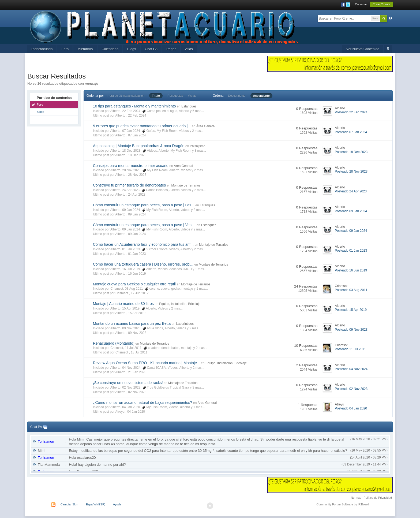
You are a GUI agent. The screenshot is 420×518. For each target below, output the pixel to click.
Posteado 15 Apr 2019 (351, 310)
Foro (65, 49)
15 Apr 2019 (137, 313)
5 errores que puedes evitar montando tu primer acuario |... (142, 126)
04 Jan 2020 (136, 412)
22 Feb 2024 (137, 115)
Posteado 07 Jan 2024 (351, 132)
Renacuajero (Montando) (114, 343)
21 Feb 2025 (137, 372)
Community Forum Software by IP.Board (343, 504)
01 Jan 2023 (137, 254)
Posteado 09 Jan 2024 (351, 211)
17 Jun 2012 (140, 293)
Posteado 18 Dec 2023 (351, 152)
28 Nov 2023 (137, 175)
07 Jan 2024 (137, 135)
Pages (171, 49)
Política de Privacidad (378, 498)
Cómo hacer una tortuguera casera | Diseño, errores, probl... (143, 264)
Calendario (110, 49)
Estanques (189, 106)
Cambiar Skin (69, 504)
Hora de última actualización (126, 96)
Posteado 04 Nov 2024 (351, 369)
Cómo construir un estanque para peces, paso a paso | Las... (144, 205)
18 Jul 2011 (139, 352)
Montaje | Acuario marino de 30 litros (123, 304)
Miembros (85, 49)
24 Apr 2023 (137, 195)
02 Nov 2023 (137, 392)
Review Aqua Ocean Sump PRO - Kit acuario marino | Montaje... (147, 363)
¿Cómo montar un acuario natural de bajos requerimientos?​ (142, 403)
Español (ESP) (96, 504)
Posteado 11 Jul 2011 (350, 349)
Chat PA (151, 49)
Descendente (237, 96)
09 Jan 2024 (137, 214)
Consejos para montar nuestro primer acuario (131, 166)
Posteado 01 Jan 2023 (351, 251)
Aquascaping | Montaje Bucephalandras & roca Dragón (139, 146)
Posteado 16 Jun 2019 (351, 270)
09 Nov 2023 (137, 333)
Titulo (156, 96)
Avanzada (391, 18)
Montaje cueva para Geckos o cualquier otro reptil (134, 284)
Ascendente (261, 96)
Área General (206, 126)
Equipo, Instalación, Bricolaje (180, 304)
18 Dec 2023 (137, 155)
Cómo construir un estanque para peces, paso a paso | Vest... (144, 225)
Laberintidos (185, 324)
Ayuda (117, 504)
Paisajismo (198, 146)
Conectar (361, 4)
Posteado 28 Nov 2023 (351, 172)
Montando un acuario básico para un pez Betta (132, 323)
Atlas (189, 49)
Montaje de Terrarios (186, 185)
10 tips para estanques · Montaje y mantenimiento (134, 106)
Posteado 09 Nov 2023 (351, 330)
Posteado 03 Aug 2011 (351, 290)
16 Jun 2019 (137, 274)
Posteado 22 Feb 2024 (351, 112)
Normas (356, 498)
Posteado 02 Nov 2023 (351, 389)
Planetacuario (42, 49)
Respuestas (175, 96)
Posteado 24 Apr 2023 (351, 191)
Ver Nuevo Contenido (363, 49)
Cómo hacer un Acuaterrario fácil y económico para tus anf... (143, 244)
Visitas (192, 96)
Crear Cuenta (381, 4)
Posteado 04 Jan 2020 (351, 408)
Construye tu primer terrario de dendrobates (129, 185)
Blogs (132, 49)
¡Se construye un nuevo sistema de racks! (128, 383)
